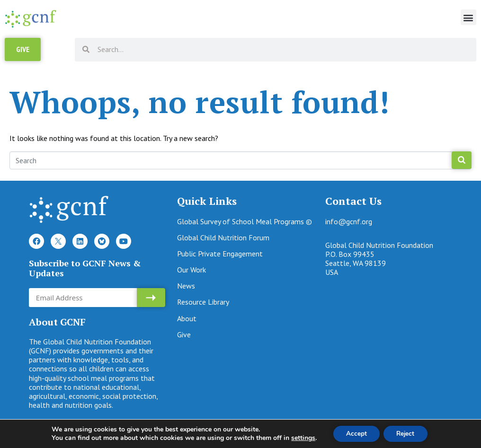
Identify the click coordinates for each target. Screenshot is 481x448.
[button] (468, 17)
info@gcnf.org (349, 224)
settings (300, 438)
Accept (355, 433)
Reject (407, 433)
